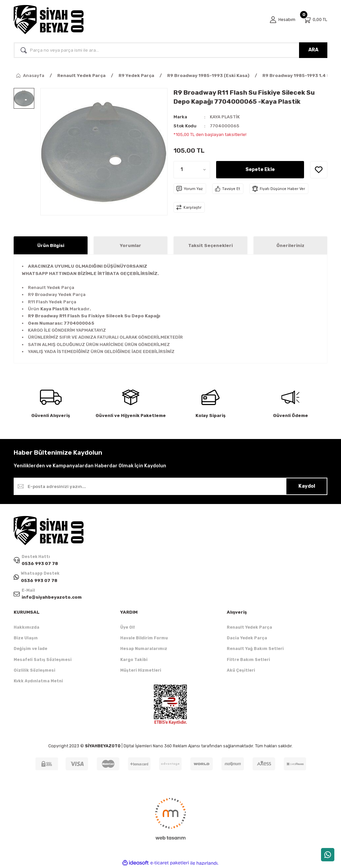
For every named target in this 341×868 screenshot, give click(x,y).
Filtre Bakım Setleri (248, 659)
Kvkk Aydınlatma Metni (38, 681)
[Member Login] (282, 20)
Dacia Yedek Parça (247, 638)
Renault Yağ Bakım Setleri (255, 649)
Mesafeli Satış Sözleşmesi (43, 659)
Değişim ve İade (30, 649)
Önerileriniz (290, 245)
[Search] (170, 50)
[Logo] (49, 20)
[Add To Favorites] (319, 170)
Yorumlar (131, 245)
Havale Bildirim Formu (144, 638)
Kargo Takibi (134, 659)
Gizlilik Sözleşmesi (34, 670)
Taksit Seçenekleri (210, 245)
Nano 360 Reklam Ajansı (176, 746)
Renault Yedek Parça (249, 627)
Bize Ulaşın (26, 638)
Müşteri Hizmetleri (141, 670)
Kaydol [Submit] (307, 486)
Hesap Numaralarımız (144, 649)
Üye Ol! (128, 627)
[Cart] (315, 20)
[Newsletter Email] (170, 486)
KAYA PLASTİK (225, 117)
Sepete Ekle (260, 169)
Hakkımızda (26, 627)
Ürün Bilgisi (51, 245)
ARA (313, 50)
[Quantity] (192, 170)
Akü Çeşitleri (241, 670)
